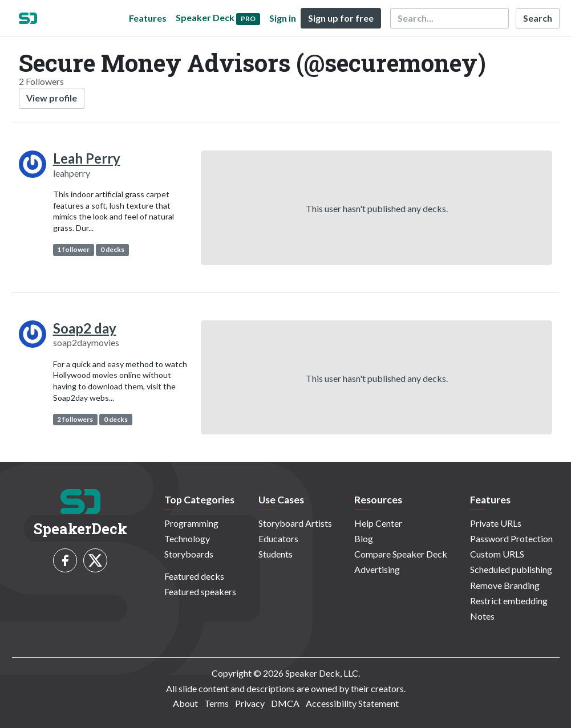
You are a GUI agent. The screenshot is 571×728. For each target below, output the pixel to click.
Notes (482, 616)
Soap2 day (85, 328)
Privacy (250, 703)
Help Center (378, 523)
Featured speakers (200, 591)
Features (148, 18)
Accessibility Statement (352, 703)
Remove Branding (505, 585)
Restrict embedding (509, 601)
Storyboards (189, 554)
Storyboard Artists (295, 523)
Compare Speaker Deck (401, 554)
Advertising (377, 569)
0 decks (112, 249)
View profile (52, 98)
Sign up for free (341, 18)
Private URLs (496, 523)
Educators (278, 538)
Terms (216, 703)
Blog (364, 538)
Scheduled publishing (511, 569)
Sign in (283, 18)
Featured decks (194, 576)
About (185, 703)
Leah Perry (87, 158)
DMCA (285, 703)
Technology (187, 538)
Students (276, 554)
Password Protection (511, 538)
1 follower (73, 249)
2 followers (75, 419)
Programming (191, 523)
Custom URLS (497, 554)
